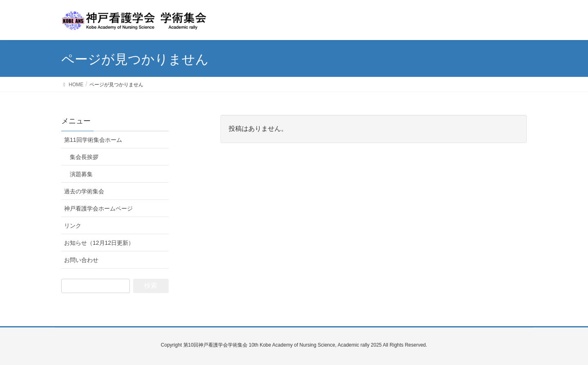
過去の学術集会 (84, 191)
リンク (73, 226)
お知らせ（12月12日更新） (99, 243)
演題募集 (81, 174)
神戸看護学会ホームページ (98, 208)
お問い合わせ (81, 260)
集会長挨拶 (84, 157)
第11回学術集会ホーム (93, 140)
